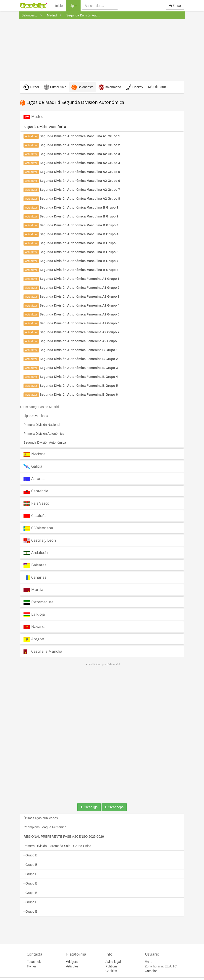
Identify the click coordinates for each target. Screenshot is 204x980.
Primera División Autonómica (44, 434)
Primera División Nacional (42, 425)
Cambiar (151, 971)
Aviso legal (113, 962)
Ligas (75, 5)
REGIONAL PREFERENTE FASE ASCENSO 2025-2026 (64, 837)
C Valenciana (38, 528)
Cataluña (35, 516)
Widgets (72, 962)
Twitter (31, 966)
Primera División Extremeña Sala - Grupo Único (57, 846)
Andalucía (36, 553)
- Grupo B (30, 855)
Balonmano (110, 87)
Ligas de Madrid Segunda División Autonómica (72, 102)
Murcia (33, 590)
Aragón (34, 639)
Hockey (135, 87)
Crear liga (89, 807)
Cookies (111, 971)
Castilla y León (40, 540)
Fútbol (31, 87)
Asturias (34, 479)
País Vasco (36, 503)
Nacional (35, 454)
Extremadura (38, 602)
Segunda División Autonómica (45, 442)
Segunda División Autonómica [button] (45, 127)
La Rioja (34, 614)
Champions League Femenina (45, 827)
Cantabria (36, 491)
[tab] (102, 117)
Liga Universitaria (36, 416)
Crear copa (114, 807)
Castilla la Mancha (43, 651)
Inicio (59, 6)
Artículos (72, 966)
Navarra (34, 627)
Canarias (35, 577)
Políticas (111, 966)
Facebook (34, 962)
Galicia (33, 466)
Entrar (175, 6)
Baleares (35, 565)
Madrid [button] (33, 117)
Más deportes (158, 87)
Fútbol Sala (55, 87)
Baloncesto (82, 87)
